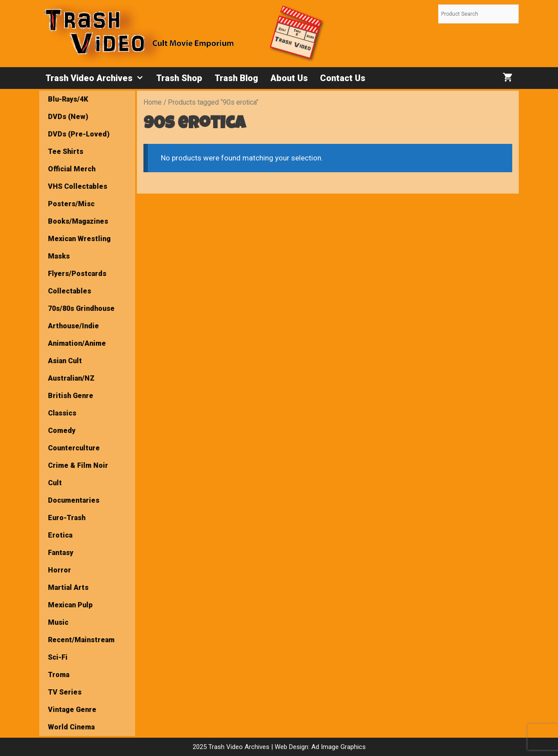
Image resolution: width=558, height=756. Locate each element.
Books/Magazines (78, 221)
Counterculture (74, 448)
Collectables (70, 291)
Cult (55, 483)
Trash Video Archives (98, 78)
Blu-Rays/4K (68, 99)
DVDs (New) (68, 117)
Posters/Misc (71, 204)
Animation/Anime (77, 343)
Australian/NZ (71, 378)
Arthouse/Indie (73, 326)
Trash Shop (179, 78)
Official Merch (72, 169)
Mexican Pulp (70, 605)
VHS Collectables (78, 186)
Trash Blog (236, 78)
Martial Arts (68, 587)
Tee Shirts (66, 152)
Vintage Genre (72, 710)
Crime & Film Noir (78, 465)
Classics (62, 413)
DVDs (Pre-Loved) (79, 134)
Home (153, 102)
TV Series (65, 692)
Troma (59, 675)
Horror (60, 570)
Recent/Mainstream (81, 640)
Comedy (62, 431)
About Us (289, 78)
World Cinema (71, 727)
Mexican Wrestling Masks (79, 247)
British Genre (71, 396)
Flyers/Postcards (77, 274)
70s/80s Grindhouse (81, 308)
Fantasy (61, 553)
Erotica (60, 535)
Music (58, 622)
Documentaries (74, 500)
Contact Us (343, 78)
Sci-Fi (58, 657)
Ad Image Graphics (338, 747)
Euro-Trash (67, 518)
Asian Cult (65, 361)
